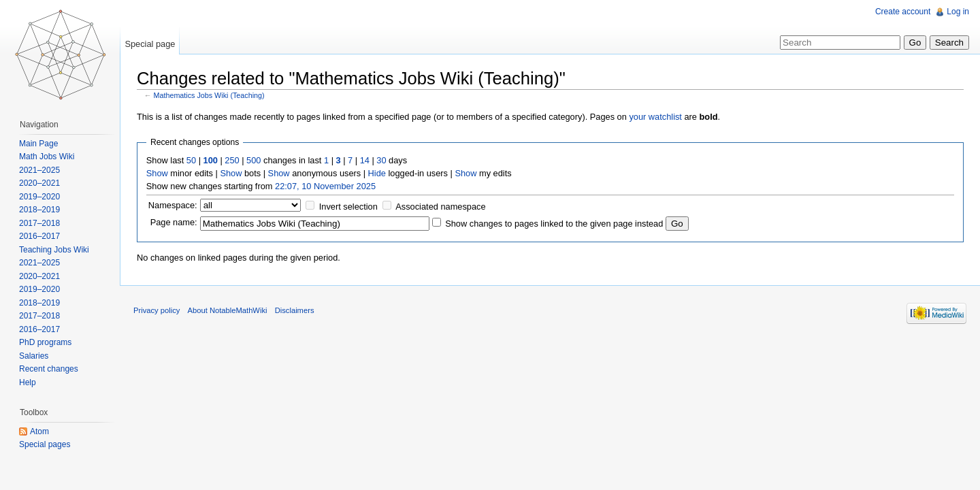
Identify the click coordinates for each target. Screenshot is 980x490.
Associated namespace (440, 207)
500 (254, 160)
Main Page (38, 144)
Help (28, 382)
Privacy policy (157, 310)
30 (381, 160)
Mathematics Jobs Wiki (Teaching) (209, 95)
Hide (377, 173)
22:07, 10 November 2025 (325, 186)
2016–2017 (39, 236)
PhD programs (45, 342)
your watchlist (655, 117)
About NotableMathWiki (228, 310)
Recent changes (49, 369)
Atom (39, 431)
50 (191, 160)
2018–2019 (39, 210)
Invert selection (348, 207)
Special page (150, 44)
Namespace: (173, 205)
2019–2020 (39, 197)
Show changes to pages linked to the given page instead (554, 224)
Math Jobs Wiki (47, 157)
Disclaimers (295, 310)
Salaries (34, 356)
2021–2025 (39, 170)
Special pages (45, 444)
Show (157, 173)
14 (365, 160)
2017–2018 (39, 223)
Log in (958, 12)
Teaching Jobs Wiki (54, 250)
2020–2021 (39, 183)
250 (232, 160)
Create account (903, 12)
